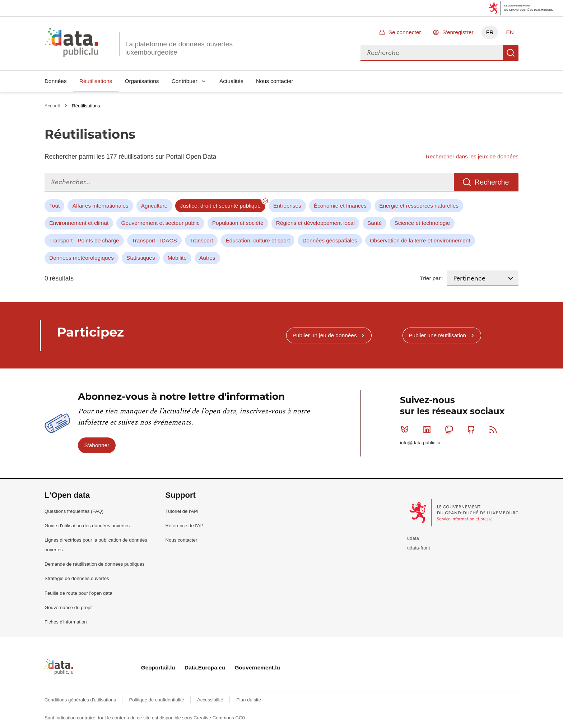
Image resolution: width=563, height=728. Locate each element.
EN (510, 32)
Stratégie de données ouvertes (77, 578)
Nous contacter (275, 81)
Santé (374, 223)
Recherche (511, 53)
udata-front (419, 548)
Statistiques (141, 258)
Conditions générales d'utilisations (81, 700)
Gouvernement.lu (257, 667)
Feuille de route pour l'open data (78, 593)
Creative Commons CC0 (219, 718)
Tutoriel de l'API (182, 511)
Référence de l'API (185, 526)
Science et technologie (422, 223)
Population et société (238, 223)
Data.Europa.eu (205, 667)
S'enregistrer (458, 32)
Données (56, 81)
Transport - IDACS (154, 240)
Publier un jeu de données (325, 335)
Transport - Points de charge (84, 240)
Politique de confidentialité (157, 700)
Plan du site (249, 700)
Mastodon (450, 430)
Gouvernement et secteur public (160, 223)
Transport (201, 240)
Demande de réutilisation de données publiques (95, 564)
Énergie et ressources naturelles (419, 206)
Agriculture (154, 206)
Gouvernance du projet (69, 608)
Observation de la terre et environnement (420, 240)
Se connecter (405, 32)
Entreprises (287, 206)
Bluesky (406, 430)
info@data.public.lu (420, 443)
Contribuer (185, 81)
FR (490, 32)
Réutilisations (96, 81)
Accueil (53, 106)
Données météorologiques (82, 258)
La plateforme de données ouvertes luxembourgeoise (179, 48)
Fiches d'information (66, 622)
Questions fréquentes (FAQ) (74, 511)
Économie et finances (340, 206)
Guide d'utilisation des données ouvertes (87, 526)
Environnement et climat (79, 223)
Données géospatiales (330, 240)
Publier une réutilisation (437, 335)
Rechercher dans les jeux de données (472, 156)
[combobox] (432, 53)
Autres (207, 258)
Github (473, 430)
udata (413, 538)
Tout (54, 206)
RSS (495, 430)
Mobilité (177, 258)
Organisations (142, 81)
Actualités (231, 81)
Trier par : (432, 278)
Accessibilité (211, 700)
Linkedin (429, 430)
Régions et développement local (315, 223)
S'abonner (97, 445)
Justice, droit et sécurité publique (220, 206)
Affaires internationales (100, 206)
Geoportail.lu (158, 667)
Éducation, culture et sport (258, 240)
